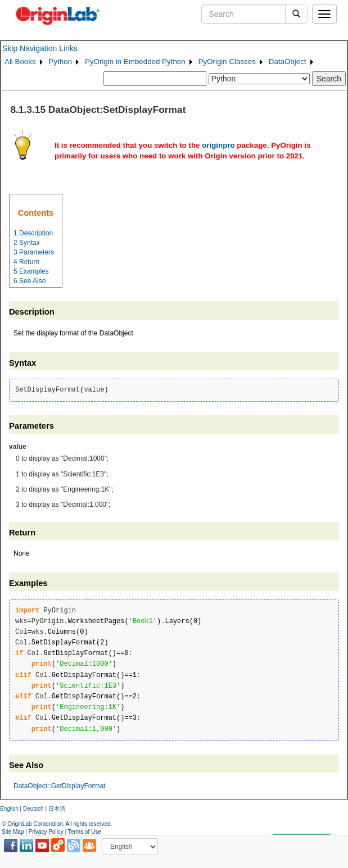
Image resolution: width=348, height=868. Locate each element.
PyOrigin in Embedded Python (135, 62)
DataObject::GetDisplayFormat (59, 786)
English (9, 809)
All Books (20, 62)
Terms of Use (85, 832)
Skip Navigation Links (40, 48)
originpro (218, 145)
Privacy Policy (46, 832)
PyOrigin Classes (227, 62)
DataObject (288, 62)
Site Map (13, 832)
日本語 (57, 809)
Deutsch (33, 809)
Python (61, 62)
